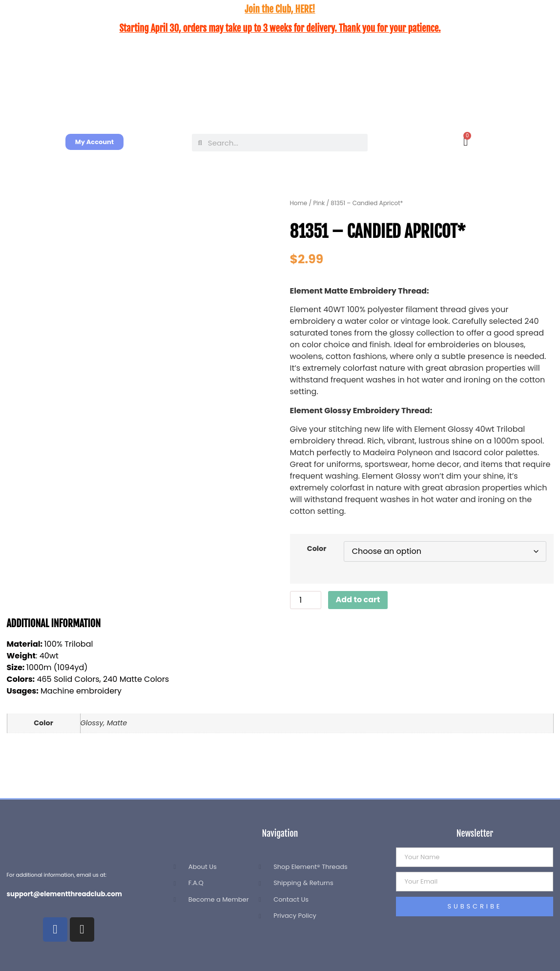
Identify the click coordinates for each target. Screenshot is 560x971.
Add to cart (358, 600)
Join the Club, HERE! (280, 9)
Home (299, 203)
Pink (319, 203)
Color (317, 549)
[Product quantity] (306, 600)
